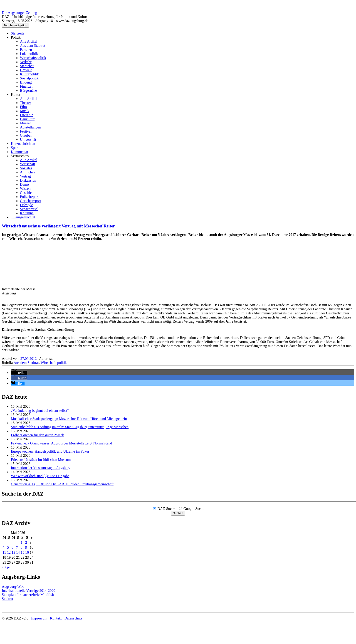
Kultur (16, 95)
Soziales (26, 168)
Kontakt (56, 618)
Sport (15, 148)
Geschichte (28, 193)
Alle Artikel (29, 41)
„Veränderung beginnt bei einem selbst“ (40, 411)
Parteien (26, 50)
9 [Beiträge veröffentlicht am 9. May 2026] (26, 547)
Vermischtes (20, 156)
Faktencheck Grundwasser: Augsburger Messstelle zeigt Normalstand (61, 443)
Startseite (18, 33)
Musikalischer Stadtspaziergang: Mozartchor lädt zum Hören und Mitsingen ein (69, 419)
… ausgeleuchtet (23, 217)
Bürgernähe (28, 90)
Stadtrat (7, 599)
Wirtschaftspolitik (33, 58)
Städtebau (27, 66)
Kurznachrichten (23, 144)
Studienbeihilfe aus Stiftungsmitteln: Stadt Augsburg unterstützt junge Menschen (70, 427)
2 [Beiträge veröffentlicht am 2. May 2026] (26, 542)
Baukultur (27, 119)
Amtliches (27, 172)
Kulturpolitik (30, 74)
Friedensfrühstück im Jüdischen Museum (41, 460)
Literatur (26, 115)
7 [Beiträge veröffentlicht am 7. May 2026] (17, 547)
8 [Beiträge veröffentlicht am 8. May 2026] (22, 547)
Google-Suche (194, 509)
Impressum (39, 618)
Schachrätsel (29, 209)
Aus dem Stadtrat (33, 46)
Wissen (25, 189)
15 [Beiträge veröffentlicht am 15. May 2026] (22, 552)
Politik (16, 37)
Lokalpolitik (29, 54)
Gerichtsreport (30, 201)
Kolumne (27, 213)
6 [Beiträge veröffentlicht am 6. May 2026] (12, 547)
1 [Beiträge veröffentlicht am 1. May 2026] (22, 542)
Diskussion (28, 180)
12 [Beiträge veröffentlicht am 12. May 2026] (9, 552)
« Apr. (6, 567)
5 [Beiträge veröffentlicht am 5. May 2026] (8, 547)
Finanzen (27, 86)
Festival (26, 131)
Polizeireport (29, 197)
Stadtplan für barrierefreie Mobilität (28, 595)
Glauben (26, 135)
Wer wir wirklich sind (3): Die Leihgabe (40, 476)
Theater (26, 103)
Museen (26, 123)
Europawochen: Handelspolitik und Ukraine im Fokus (50, 451)
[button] (19, 373)
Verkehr (26, 62)
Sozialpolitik (29, 78)
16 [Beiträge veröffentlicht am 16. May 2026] (27, 552)
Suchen (178, 513)
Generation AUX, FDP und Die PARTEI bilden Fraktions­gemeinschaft (62, 484)
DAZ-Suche (166, 509)
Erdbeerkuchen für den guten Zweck (37, 435)
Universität (28, 139)
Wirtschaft (28, 164)
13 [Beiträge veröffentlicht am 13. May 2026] (13, 552)
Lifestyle (26, 205)
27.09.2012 (29, 359)
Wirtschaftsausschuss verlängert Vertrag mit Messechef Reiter (58, 226)
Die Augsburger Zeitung (19, 13)
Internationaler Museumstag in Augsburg (41, 468)
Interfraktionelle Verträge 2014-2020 (28, 591)
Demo (24, 184)
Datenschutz (73, 618)
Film (23, 107)
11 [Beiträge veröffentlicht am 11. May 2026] (4, 552)
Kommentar (20, 152)
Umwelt (26, 70)
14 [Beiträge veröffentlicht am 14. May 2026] (18, 552)
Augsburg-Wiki (13, 586)
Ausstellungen (30, 127)
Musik (25, 111)
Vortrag (25, 176)
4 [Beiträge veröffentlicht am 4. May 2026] (3, 547)
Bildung (26, 82)
